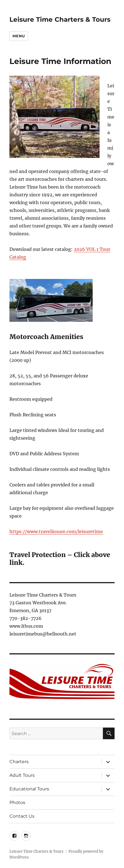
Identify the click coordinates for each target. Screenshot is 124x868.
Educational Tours (29, 789)
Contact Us (22, 816)
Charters (19, 762)
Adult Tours (22, 775)
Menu (19, 36)
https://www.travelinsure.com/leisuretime (56, 531)
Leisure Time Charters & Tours (60, 19)
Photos (17, 803)
